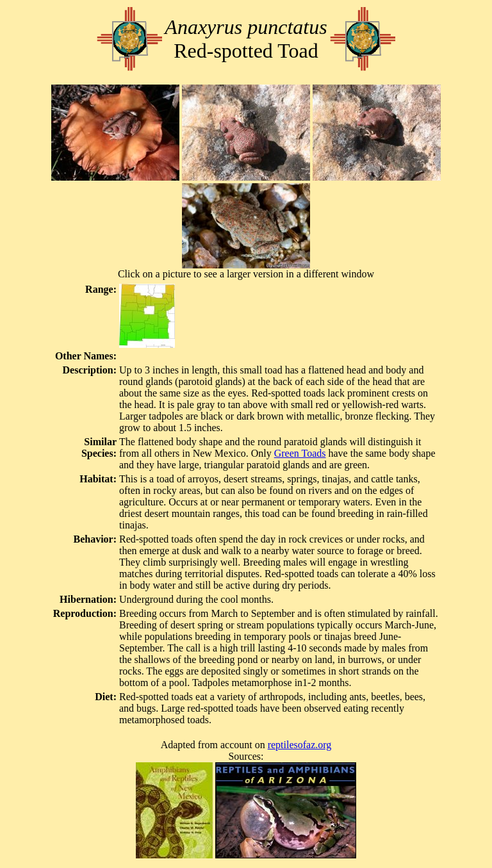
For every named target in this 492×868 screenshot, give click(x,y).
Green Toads (300, 453)
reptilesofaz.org (300, 745)
